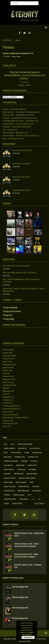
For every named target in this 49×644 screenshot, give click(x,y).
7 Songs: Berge (8, 319)
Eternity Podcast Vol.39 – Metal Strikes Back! (29, 534)
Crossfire (6, 403)
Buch (6, 453)
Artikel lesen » (25, 85)
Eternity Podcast (11, 525)
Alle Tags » (40, 504)
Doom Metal (37, 453)
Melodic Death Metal (27, 478)
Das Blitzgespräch (10, 406)
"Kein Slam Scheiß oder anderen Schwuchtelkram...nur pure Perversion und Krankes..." (24, 75)
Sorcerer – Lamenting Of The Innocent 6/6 (20, 118)
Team (5, 426)
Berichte (6, 350)
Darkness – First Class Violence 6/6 (17, 127)
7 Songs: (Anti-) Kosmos (12, 311)
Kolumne (6, 412)
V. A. (33, 499)
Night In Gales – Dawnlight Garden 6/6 (18, 115)
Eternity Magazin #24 (20, 587)
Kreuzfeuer (19, 474)
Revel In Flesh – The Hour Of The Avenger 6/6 (21, 136)
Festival (34, 461)
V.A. (39, 499)
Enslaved (8, 457)
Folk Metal (8, 465)
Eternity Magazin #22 (20, 608)
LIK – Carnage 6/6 (10, 130)
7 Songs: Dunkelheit (10, 308)
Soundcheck (9, 144)
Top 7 (30, 495)
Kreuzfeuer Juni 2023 (21, 164)
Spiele (5, 388)
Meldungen (8, 259)
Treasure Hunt (10, 499)
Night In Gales (10, 486)
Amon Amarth (9, 448)
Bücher (5, 370)
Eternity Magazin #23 (20, 597)
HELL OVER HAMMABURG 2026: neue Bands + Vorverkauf (22, 281)
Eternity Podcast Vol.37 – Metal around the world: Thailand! (26, 555)
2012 (6, 444)
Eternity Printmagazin (13, 578)
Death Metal (16, 453)
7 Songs (6, 400)
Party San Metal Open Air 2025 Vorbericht (19, 273)
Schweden (36, 491)
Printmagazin (8, 423)
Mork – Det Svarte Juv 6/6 (13, 139)
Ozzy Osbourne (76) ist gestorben (16, 266)
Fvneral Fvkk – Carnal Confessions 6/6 (18, 124)
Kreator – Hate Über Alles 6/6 (14, 109)
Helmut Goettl (16, 56)
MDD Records (32, 474)
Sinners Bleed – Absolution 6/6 (15, 133)
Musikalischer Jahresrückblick (15, 417)
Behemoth (22, 448)
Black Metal (35, 448)
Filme (5, 373)
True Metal (24, 499)
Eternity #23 (20, 457)
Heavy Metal (9, 469)
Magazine (7, 379)
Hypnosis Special (9, 409)
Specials (6, 397)
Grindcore (20, 465)
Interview (21, 469)
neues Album (21, 482)
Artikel (5, 353)
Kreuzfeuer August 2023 (22, 150)
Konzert (7, 474)
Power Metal (9, 491)
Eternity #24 (33, 457)
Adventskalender (25, 444)
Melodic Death (10, 478)
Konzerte (6, 359)
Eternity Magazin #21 (20, 618)
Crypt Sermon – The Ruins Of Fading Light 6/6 (21, 112)
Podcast (6, 421)
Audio (5, 368)
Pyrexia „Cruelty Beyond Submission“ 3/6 (18, 53)
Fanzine (24, 461)
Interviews (7, 356)
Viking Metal (17, 503)
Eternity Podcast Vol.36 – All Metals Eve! (28, 566)
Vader (6, 503)
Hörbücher (7, 376)
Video (5, 394)
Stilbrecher (7, 391)
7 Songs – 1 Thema (12, 300)
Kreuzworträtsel (9, 415)
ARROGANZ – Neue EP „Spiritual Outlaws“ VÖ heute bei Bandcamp (24, 290)
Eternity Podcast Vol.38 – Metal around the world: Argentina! (26, 545)
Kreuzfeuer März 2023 (21, 190)
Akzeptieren (28, 637)
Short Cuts (7, 382)
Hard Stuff (32, 465)
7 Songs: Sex (7, 315)
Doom (27, 453)
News (5, 362)
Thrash (7, 495)
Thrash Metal (19, 495)
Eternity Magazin (11, 461)
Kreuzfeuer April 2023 (21, 177)
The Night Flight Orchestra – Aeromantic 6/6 (21, 121)
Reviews (6, 364)
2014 (12, 444)
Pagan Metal (24, 486)
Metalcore (8, 482)
